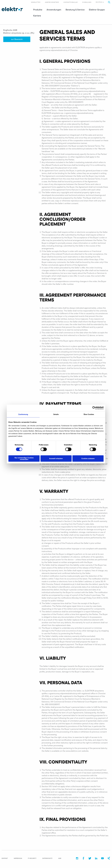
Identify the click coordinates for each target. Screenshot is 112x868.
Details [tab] (56, 414)
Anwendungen (54, 11)
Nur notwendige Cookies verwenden (24, 458)
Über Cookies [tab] (89, 414)
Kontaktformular (71, 2)
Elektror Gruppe (97, 11)
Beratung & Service (75, 11)
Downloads (87, 2)
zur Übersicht (17, 41)
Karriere (37, 17)
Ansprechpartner (52, 2)
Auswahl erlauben (56, 458)
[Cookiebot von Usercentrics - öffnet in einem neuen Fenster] (94, 408)
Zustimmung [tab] (23, 414)
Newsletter (36, 2)
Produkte (38, 11)
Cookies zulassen (88, 458)
